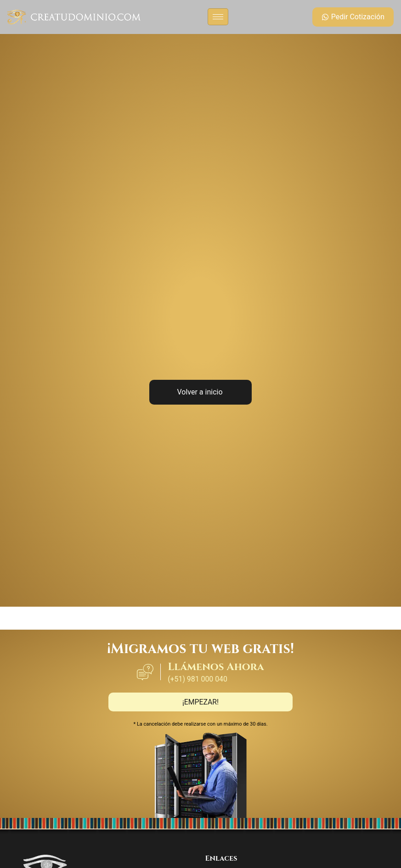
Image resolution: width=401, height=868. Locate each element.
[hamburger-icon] (218, 17)
